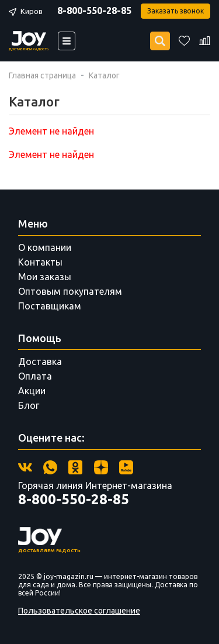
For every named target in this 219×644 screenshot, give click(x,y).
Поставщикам (50, 306)
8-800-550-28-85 (94, 11)
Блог (29, 405)
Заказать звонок (175, 11)
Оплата (35, 376)
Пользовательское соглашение (79, 611)
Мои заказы (45, 277)
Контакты (40, 262)
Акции (32, 391)
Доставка (40, 361)
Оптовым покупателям (70, 291)
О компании (45, 247)
